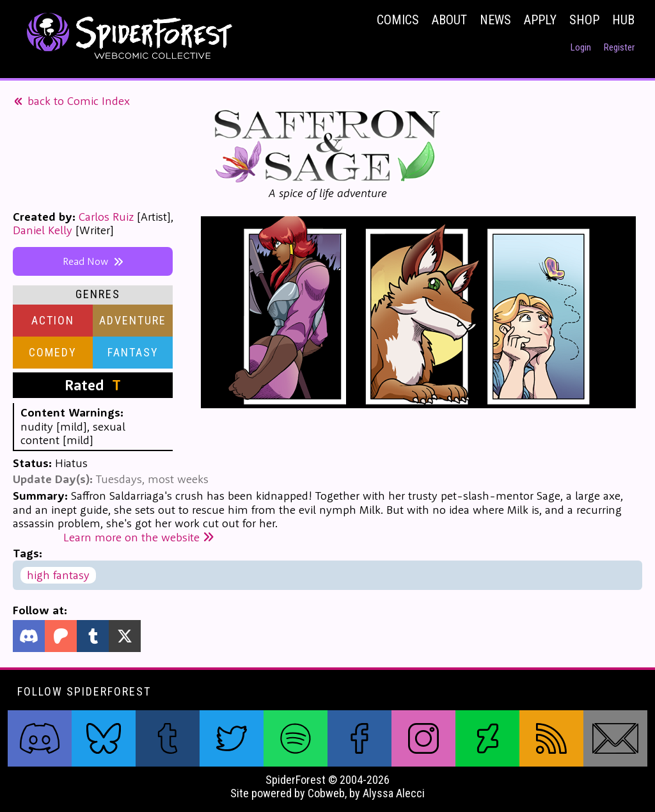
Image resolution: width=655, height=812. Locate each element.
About (449, 20)
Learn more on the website (139, 537)
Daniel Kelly (43, 230)
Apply (540, 20)
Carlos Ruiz (106, 217)
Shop (584, 20)
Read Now (93, 261)
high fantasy (58, 575)
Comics (398, 20)
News (495, 20)
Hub (623, 20)
